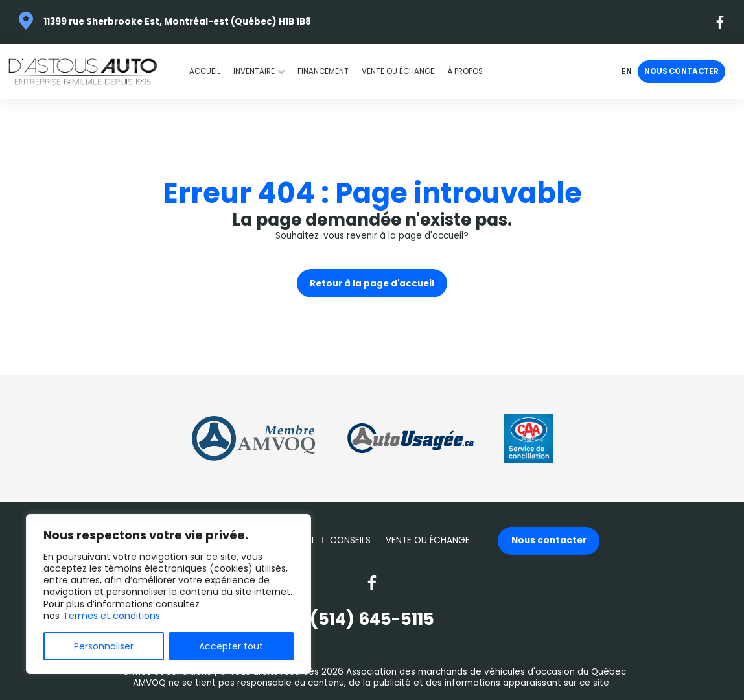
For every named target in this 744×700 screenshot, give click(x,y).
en (626, 72)
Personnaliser (104, 646)
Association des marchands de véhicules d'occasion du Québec (486, 672)
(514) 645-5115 (372, 619)
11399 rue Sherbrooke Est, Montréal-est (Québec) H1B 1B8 (177, 22)
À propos (465, 71)
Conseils (350, 541)
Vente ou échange (398, 71)
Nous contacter (681, 71)
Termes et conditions (111, 616)
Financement (323, 71)
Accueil (205, 71)
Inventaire (254, 71)
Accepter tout (231, 646)
